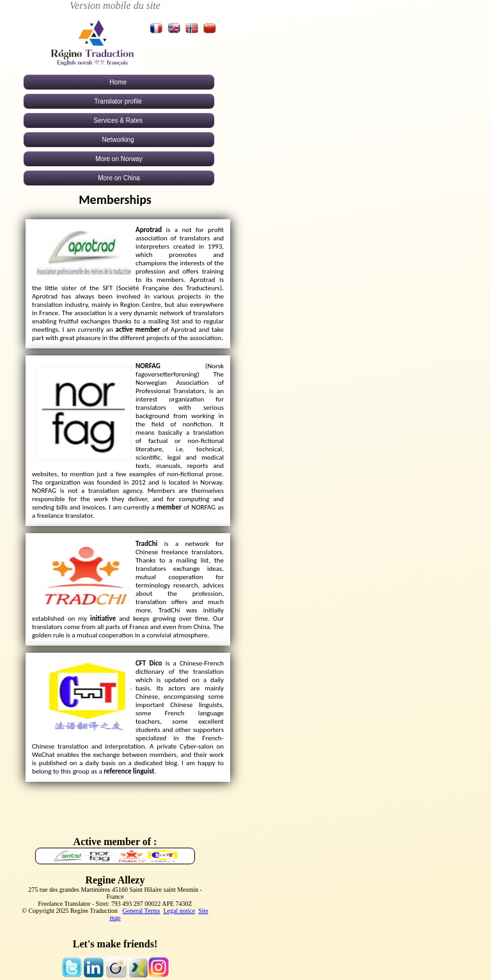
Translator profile (119, 101)
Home (119, 82)
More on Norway (119, 159)
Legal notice (179, 911)
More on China (119, 178)
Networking (119, 140)
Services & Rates (119, 121)
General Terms (142, 911)
